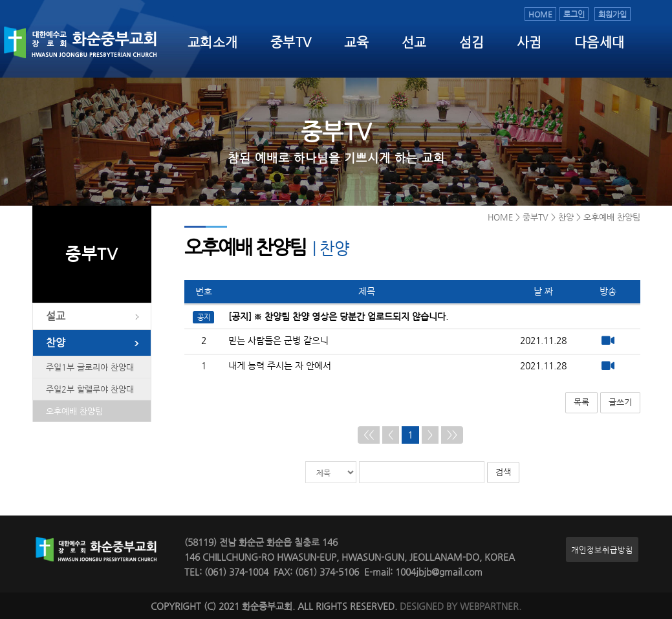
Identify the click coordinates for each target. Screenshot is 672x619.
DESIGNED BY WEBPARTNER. (461, 606)
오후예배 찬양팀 (74, 411)
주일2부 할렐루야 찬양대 (90, 389)
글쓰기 (620, 402)
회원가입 (612, 14)
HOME (540, 14)
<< (369, 435)
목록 (581, 402)
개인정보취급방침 (602, 549)
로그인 (574, 14)
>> (452, 435)
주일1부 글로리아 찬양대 (90, 367)
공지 (204, 317)
